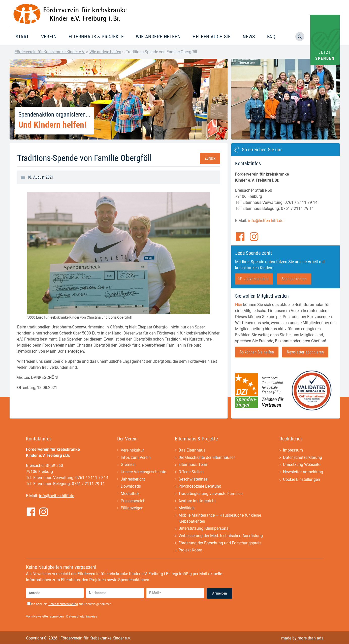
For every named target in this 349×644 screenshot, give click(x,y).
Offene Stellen (191, 472)
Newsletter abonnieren (305, 352)
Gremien (128, 465)
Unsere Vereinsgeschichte (143, 472)
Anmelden (219, 595)
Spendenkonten (294, 279)
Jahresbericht (133, 480)
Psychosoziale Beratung (200, 487)
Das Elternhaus (192, 450)
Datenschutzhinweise (82, 618)
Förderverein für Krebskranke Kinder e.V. (50, 52)
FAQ (271, 37)
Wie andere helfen (158, 37)
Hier (239, 305)
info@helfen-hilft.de (266, 221)
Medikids (186, 509)
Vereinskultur (132, 450)
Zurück (210, 158)
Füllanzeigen (132, 509)
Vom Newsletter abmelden (45, 618)
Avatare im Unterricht (197, 502)
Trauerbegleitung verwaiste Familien (211, 494)
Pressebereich (133, 502)
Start (22, 37)
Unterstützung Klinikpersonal (204, 530)
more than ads (310, 639)
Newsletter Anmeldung (303, 472)
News (249, 37)
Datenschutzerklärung (303, 458)
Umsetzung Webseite (302, 465)
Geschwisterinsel (193, 480)
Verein (49, 37)
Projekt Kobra (190, 552)
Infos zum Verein (136, 458)
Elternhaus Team (193, 465)
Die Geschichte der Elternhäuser (207, 458)
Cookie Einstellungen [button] (302, 480)
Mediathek (130, 494)
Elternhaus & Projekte (96, 37)
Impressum (293, 450)
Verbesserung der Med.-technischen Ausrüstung (221, 537)
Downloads (131, 487)
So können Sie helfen (257, 352)
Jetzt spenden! (257, 279)
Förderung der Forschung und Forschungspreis (220, 544)
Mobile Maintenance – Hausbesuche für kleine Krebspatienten (220, 519)
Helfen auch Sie (212, 37)
